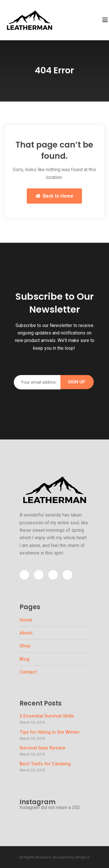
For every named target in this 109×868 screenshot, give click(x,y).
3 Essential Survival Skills (47, 716)
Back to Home (54, 196)
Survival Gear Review (42, 748)
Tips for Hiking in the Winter (50, 732)
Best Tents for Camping (45, 764)
